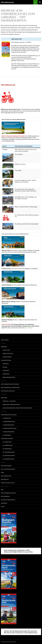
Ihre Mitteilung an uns (8, 483)
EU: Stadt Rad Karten (9, 456)
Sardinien (6, 364)
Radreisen (4, 347)
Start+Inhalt (5, 340)
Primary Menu (40, 2)
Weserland (6, 374)
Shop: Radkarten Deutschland (10, 384)
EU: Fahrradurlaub (8, 459)
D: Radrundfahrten (9, 432)
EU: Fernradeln (7, 449)
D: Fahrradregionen (9, 422)
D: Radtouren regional (10, 428)
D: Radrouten (7, 418)
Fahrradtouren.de (7, 2)
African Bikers (7, 357)
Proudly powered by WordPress (9, 642)
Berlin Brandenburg (9, 377)
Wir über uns (5, 479)
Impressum (4, 503)
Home (3, 507)
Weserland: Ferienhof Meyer (11, 405)
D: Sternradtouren (8, 425)
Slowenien (6, 371)
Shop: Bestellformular (8, 391)
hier (37, 55)
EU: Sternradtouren (9, 452)
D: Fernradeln (7, 435)
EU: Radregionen (8, 445)
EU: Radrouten (7, 442)
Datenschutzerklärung (8, 500)
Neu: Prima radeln (6, 466)
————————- (5, 486)
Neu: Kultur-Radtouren (8, 469)
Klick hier (30, 328)
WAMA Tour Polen (8, 353)
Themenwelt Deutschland (9, 415)
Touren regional (6, 360)
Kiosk (3, 473)
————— (3, 462)
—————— (4, 394)
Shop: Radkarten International (10, 388)
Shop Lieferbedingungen (8, 493)
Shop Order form (6, 476)
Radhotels (4, 398)
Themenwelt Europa (7, 439)
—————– (4, 343)
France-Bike (6, 350)
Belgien (5, 367)
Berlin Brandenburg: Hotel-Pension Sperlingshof (18, 408)
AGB (2, 490)
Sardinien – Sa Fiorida (9, 401)
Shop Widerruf (5, 496)
